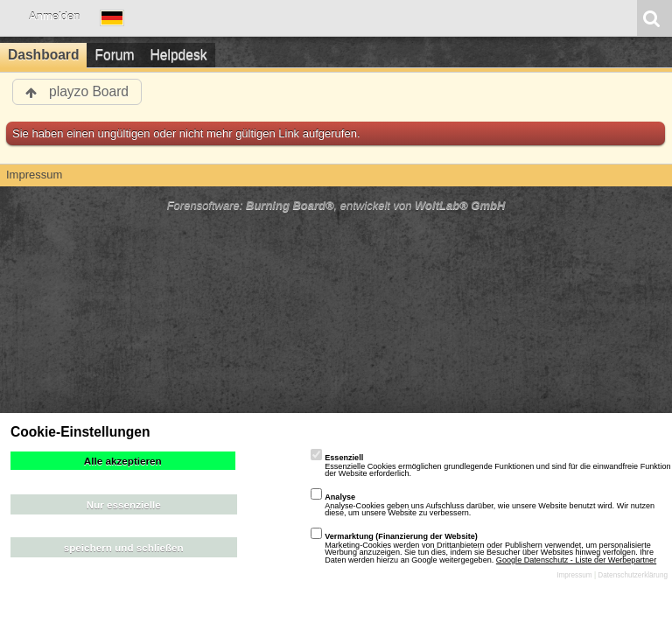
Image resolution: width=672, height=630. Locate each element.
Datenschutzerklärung (633, 575)
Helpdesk (179, 55)
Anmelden (55, 16)
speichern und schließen (124, 547)
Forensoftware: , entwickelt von (336, 205)
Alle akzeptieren (123, 461)
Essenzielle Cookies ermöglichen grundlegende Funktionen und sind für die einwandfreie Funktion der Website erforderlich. (490, 465)
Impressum (574, 575)
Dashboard (43, 55)
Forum (114, 55)
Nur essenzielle (124, 504)
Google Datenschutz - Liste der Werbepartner (576, 560)
